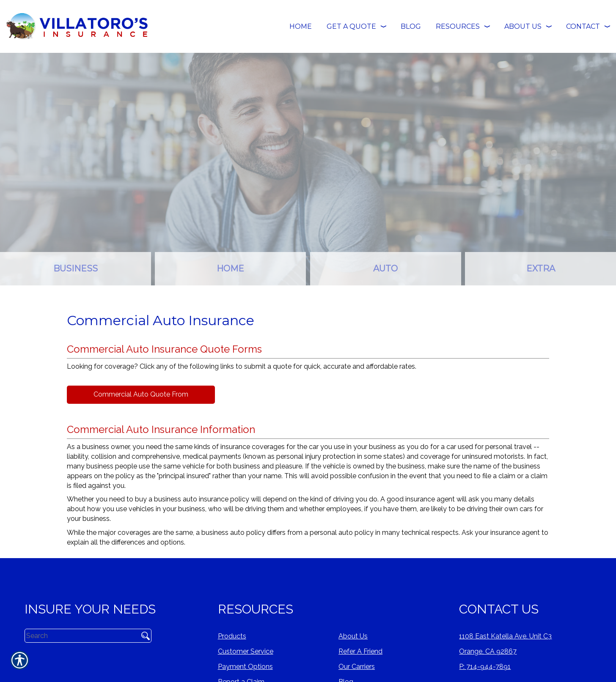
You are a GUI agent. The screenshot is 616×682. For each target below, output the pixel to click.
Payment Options (245, 667)
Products (232, 636)
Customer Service (246, 651)
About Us (353, 636)
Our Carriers (357, 667)
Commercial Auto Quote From (141, 394)
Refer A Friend (360, 651)
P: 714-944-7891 (485, 667)
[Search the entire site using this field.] (78, 635)
